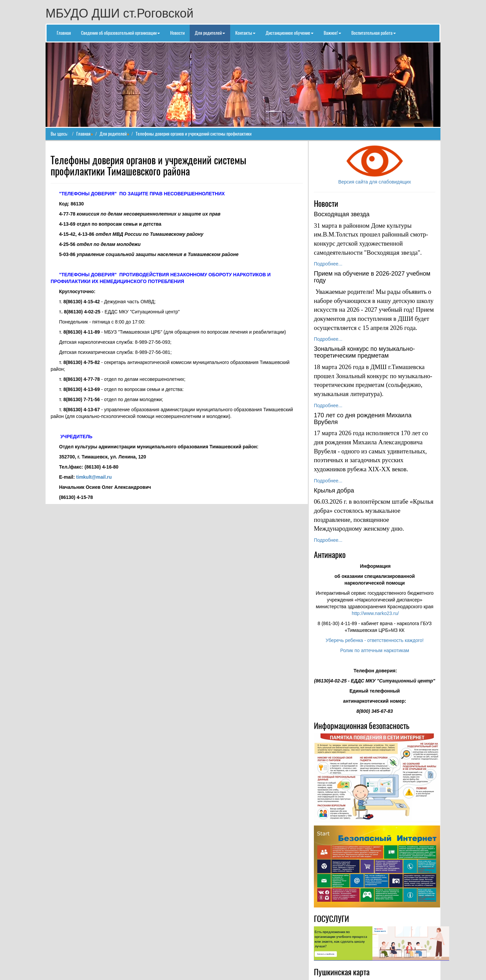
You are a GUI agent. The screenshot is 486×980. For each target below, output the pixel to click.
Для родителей (113, 134)
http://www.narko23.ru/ (375, 613)
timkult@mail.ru (94, 477)
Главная (83, 134)
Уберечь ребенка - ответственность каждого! (375, 640)
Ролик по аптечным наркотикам (375, 650)
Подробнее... (328, 264)
